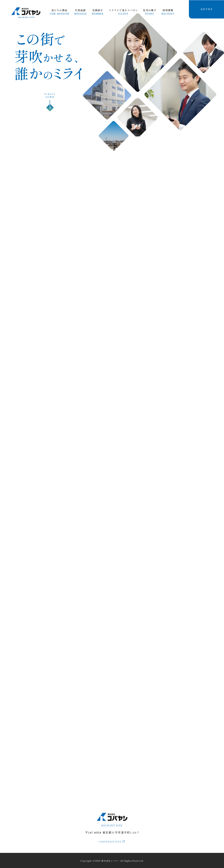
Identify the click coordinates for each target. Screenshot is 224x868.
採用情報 (168, 12)
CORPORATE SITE (110, 842)
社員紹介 (98, 12)
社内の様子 (150, 12)
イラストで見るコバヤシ (123, 12)
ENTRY (207, 9)
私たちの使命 (59, 12)
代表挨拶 (80, 12)
